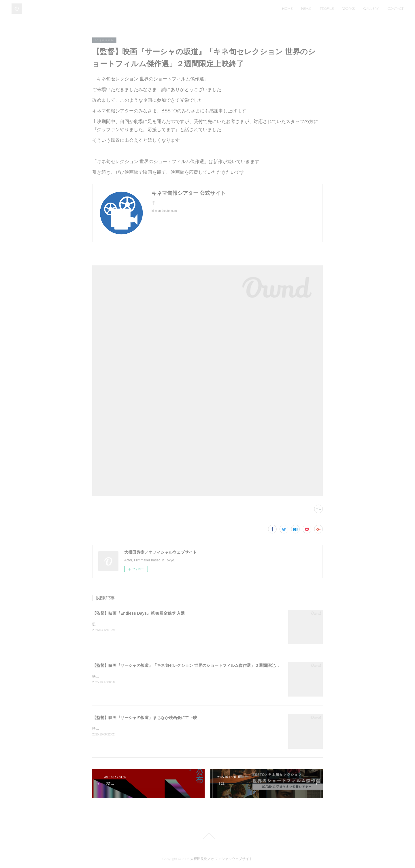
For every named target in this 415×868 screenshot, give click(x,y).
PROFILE (327, 9)
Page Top (207, 836)
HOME (287, 9)
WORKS (349, 9)
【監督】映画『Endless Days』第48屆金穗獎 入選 (138, 613)
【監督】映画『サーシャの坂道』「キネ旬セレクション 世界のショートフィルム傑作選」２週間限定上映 (188, 665)
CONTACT (396, 9)
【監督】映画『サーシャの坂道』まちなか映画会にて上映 (145, 718)
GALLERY (371, 9)
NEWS (306, 9)
